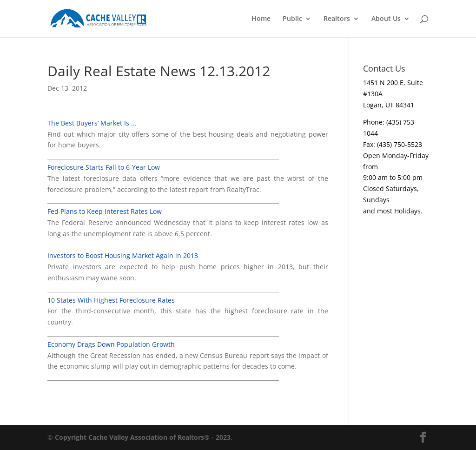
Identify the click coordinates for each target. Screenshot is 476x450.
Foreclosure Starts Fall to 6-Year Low (104, 167)
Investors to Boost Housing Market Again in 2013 (123, 255)
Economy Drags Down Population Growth (111, 344)
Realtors (337, 19)
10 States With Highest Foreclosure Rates (111, 300)
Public (292, 19)
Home (261, 19)
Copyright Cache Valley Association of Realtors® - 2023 (143, 437)
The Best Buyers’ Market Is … (92, 123)
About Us (386, 19)
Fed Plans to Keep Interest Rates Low (105, 211)
